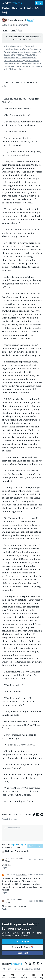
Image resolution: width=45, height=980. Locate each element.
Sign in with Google (22, 947)
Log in (39, 3)
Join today (22, 941)
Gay (21, 30)
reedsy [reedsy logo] (12, 3)
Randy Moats (21, 875)
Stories (33, 978)
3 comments (20, 25)
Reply (4, 868)
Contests (23, 978)
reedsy (12, 964)
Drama (5, 30)
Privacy (17, 969)
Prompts (13, 978)
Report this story (9, 819)
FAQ (4, 969)
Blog (41, 978)
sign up (14, 845)
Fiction (13, 30)
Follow (31, 20)
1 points (10, 858)
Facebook (22, 953)
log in (23, 845)
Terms (10, 969)
